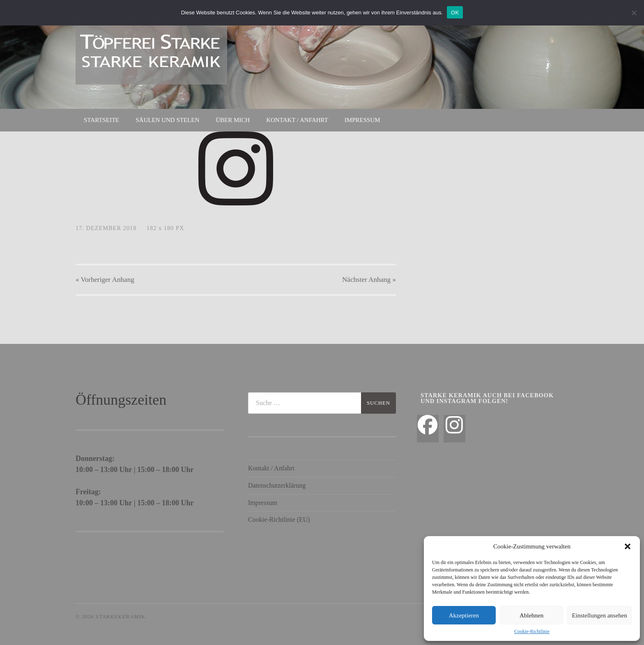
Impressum (362, 120)
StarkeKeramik (121, 617)
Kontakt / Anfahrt (297, 120)
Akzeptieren (464, 615)
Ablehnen (531, 615)
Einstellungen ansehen (599, 615)
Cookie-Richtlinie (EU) (279, 519)
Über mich (233, 120)
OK (455, 13)
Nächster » (369, 280)
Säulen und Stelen (167, 120)
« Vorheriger (105, 280)
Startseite (101, 120)
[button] (628, 546)
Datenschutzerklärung (277, 485)
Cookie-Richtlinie (532, 631)
